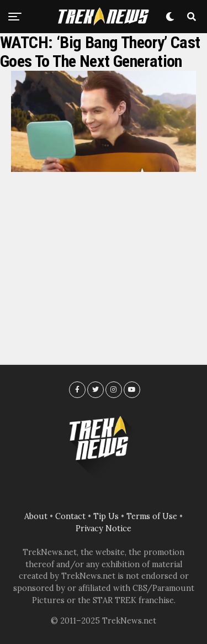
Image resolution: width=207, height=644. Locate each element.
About (36, 516)
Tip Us (106, 516)
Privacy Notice (104, 528)
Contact (70, 516)
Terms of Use (152, 516)
